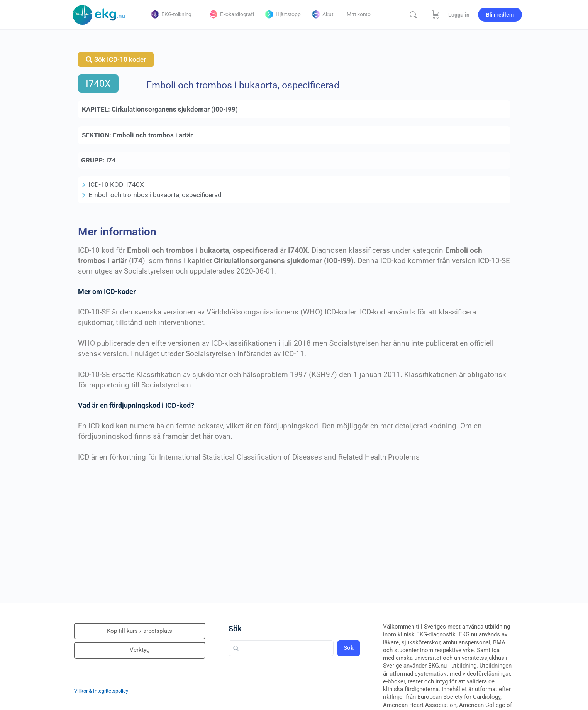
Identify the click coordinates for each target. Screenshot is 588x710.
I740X (98, 84)
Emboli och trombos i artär (153, 135)
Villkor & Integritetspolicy (101, 691)
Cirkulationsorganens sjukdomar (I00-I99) (175, 109)
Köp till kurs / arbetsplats (140, 631)
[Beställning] (435, 15)
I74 (111, 160)
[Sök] (413, 15)
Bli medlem (500, 15)
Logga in (459, 15)
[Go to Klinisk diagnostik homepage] (99, 14)
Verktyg (140, 650)
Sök (235, 629)
